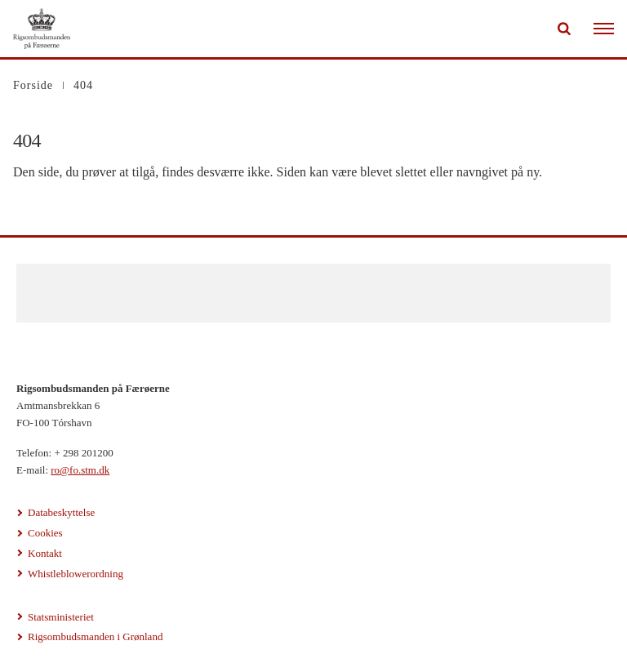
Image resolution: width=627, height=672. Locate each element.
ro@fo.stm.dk (80, 470)
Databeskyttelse (61, 512)
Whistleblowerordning (76, 574)
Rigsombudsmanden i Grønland (95, 636)
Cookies (45, 533)
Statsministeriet (61, 617)
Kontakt (45, 553)
